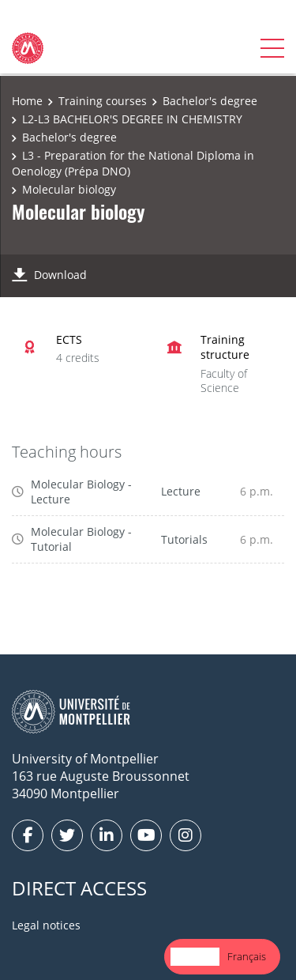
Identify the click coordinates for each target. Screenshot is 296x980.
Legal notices (46, 925)
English (195, 956)
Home (27, 101)
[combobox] (195, 957)
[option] (247, 957)
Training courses (103, 101)
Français (247, 956)
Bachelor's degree (210, 101)
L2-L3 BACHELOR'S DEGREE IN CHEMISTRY (132, 119)
